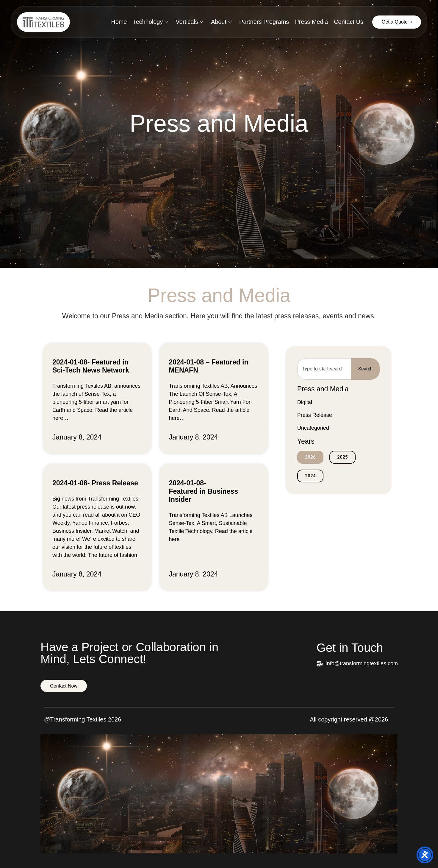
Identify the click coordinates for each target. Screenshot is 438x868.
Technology (150, 22)
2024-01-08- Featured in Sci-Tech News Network (91, 366)
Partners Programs (264, 22)
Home (118, 22)
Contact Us (349, 22)
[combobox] (324, 369)
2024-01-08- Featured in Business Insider (203, 491)
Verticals (189, 22)
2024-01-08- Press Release (95, 483)
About (221, 22)
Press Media (311, 22)
